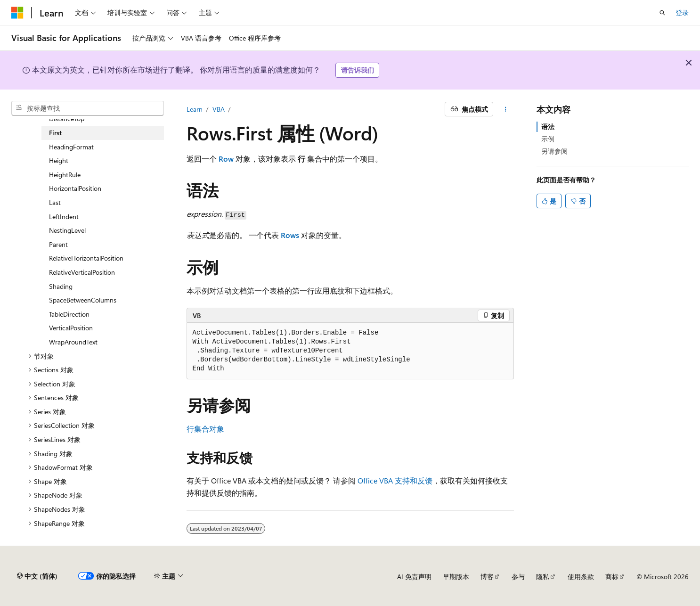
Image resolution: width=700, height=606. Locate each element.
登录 (682, 12)
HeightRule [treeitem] (65, 175)
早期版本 (456, 577)
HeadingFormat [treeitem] (71, 147)
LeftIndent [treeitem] (64, 217)
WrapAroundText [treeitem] (73, 342)
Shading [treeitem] (61, 286)
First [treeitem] (55, 133)
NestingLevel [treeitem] (67, 230)
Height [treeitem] (59, 160)
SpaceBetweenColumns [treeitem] (83, 300)
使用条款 (581, 577)
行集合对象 (205, 429)
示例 (548, 139)
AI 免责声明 (414, 577)
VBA (219, 109)
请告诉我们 (358, 70)
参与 (518, 577)
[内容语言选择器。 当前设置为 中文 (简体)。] (37, 576)
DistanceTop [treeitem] (67, 119)
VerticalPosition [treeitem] (71, 328)
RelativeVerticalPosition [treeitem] (82, 272)
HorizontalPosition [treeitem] (75, 188)
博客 (487, 577)
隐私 (543, 577)
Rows (290, 235)
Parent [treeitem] (58, 244)
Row (226, 159)
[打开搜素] (662, 13)
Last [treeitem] (55, 202)
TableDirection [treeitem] (69, 314)
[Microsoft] (17, 13)
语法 (548, 127)
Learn (195, 109)
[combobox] (88, 108)
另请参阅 (554, 151)
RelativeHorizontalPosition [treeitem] (86, 258)
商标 (612, 577)
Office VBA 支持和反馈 (395, 480)
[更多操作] (505, 109)
